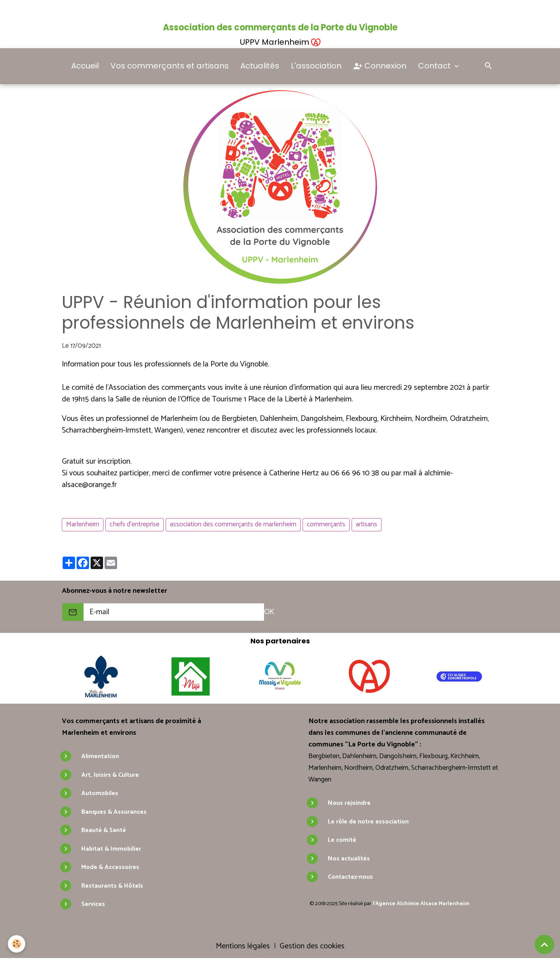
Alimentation (100, 756)
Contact (435, 66)
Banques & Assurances (114, 812)
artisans (367, 524)
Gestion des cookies (312, 946)
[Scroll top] (544, 944)
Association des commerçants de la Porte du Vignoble (280, 27)
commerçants (326, 524)
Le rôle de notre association (368, 822)
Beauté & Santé (104, 830)
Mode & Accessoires (110, 867)
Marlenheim (83, 524)
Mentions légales (243, 946)
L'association (316, 66)
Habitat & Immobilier (111, 849)
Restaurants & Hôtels (112, 886)
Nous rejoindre (349, 803)
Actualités (260, 66)
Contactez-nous (350, 877)
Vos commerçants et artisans (170, 66)
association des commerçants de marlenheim (233, 524)
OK (269, 612)
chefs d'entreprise (135, 524)
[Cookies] (17, 944)
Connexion (380, 66)
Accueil (85, 66)
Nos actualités (349, 859)
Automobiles (100, 793)
